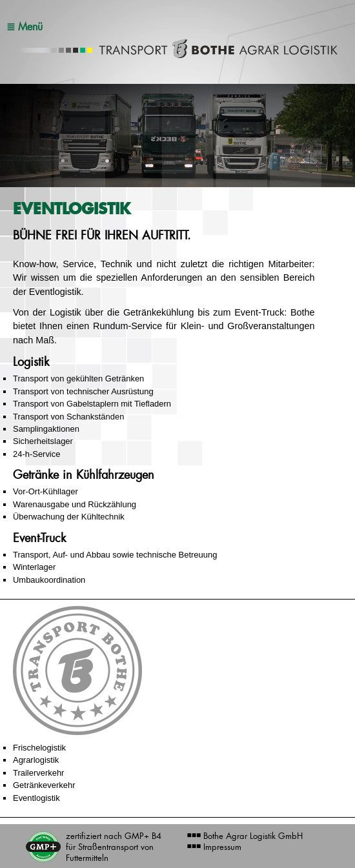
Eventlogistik (36, 798)
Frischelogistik (39, 748)
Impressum (215, 847)
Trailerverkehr (38, 773)
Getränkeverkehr (44, 785)
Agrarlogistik (36, 760)
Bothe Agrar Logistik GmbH (245, 836)
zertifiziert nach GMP (114, 847)
